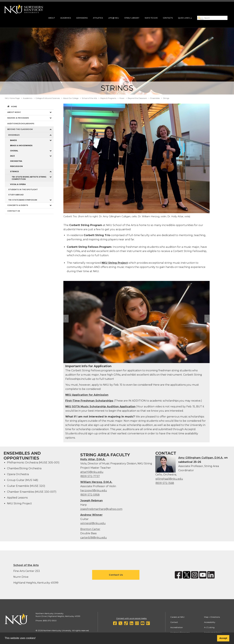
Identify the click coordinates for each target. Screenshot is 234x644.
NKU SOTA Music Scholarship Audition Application (100, 407)
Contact (174, 622)
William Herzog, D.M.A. (96, 482)
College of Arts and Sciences (48, 98)
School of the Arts (89, 98)
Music (122, 98)
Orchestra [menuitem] (16, 161)
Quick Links (185, 18)
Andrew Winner (91, 515)
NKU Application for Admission (87, 395)
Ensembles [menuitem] (14, 135)
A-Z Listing (209, 627)
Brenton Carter (90, 529)
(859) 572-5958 (90, 495)
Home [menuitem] (14, 107)
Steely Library (132, 18)
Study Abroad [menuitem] (16, 195)
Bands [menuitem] (13, 140)
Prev (66, 319)
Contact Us (116, 575)
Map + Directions (212, 617)
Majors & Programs (108, 98)
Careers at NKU (177, 617)
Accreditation (177, 627)
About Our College (71, 98)
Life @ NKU (114, 18)
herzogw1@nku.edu (94, 490)
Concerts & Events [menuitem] (18, 205)
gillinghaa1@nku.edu (169, 479)
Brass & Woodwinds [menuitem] (21, 146)
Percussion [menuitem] (16, 166)
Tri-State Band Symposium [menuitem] (23, 200)
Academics (66, 18)
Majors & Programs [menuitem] (18, 118)
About (52, 18)
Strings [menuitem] (14, 172)
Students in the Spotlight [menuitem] (23, 190)
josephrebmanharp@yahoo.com (101, 509)
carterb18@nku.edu (94, 538)
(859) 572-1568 (165, 483)
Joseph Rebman (91, 501)
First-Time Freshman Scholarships (89, 401)
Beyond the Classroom (137, 98)
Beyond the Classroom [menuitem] (20, 129)
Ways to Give (151, 18)
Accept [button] (223, 638)
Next (207, 319)
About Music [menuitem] (14, 112)
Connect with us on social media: (132, 618)
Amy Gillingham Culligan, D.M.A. (201, 458)
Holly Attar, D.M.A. (93, 459)
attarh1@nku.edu (92, 472)
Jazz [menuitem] (12, 156)
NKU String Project (115, 263)
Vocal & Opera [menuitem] (18, 184)
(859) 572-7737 (90, 476)
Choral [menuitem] (14, 151)
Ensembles (155, 98)
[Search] (200, 18)
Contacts (168, 18)
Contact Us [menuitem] (14, 211)
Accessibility (210, 622)
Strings (166, 98)
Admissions (82, 18)
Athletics (98, 18)
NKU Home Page (12, 98)
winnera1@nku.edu (93, 523)
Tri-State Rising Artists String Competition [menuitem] (29, 178)
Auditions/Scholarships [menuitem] (21, 124)
